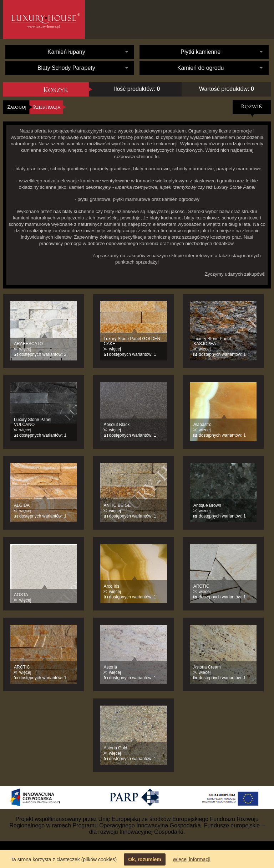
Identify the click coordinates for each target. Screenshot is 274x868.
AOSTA (21, 595)
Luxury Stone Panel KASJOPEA (212, 341)
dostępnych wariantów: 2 (43, 354)
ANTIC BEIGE (117, 505)
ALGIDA (22, 505)
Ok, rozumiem (145, 859)
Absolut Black (117, 425)
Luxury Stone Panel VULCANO (33, 422)
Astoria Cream (207, 667)
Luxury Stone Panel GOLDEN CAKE (132, 341)
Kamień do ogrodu (201, 68)
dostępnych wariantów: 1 (133, 354)
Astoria (110, 667)
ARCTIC (201, 586)
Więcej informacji (192, 859)
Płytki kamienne (201, 52)
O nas (158, 20)
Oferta (194, 25)
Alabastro (202, 425)
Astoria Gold (116, 748)
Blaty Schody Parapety (66, 68)
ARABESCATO (28, 344)
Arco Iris (112, 586)
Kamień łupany (66, 52)
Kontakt (235, 20)
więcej (25, 349)
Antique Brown (207, 505)
